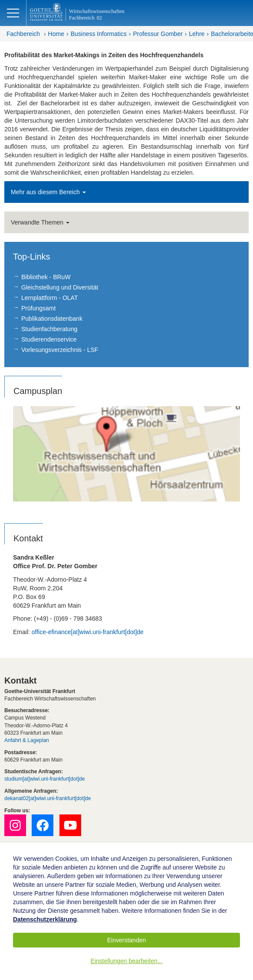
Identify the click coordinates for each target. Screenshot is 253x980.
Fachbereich (23, 34)
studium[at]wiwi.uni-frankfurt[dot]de (44, 779)
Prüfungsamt (38, 308)
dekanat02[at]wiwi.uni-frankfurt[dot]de (48, 798)
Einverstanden (127, 940)
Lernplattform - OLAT (49, 298)
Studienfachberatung (49, 329)
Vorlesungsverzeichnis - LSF (60, 350)
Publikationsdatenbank (52, 319)
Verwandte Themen (40, 222)
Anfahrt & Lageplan (27, 740)
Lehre (197, 34)
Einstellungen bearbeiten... (127, 961)
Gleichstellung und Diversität (60, 287)
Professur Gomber (158, 34)
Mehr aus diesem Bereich (48, 192)
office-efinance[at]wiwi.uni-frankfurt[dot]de (88, 632)
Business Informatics (99, 34)
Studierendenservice (49, 339)
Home (56, 34)
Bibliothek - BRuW (46, 277)
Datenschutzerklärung (45, 919)
